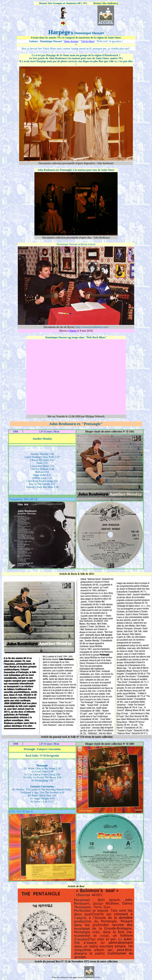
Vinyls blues (88, 41)
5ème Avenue (71, 41)
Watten (73, 331)
